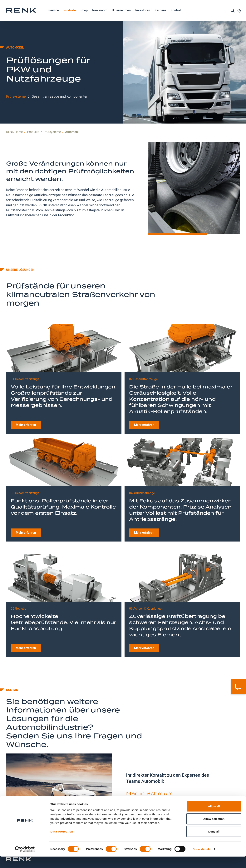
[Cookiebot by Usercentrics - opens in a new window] (25, 861)
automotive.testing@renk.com (153, 791)
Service (54, 15)
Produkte (70, 15)
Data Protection (62, 843)
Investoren (143, 14)
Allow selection (214, 830)
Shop (84, 14)
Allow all (214, 818)
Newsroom (100, 15)
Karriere (160, 15)
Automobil (72, 111)
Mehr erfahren (26, 404)
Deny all (214, 843)
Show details (202, 860)
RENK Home (14, 111)
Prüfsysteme (16, 75)
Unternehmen (121, 15)
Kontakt (176, 14)
